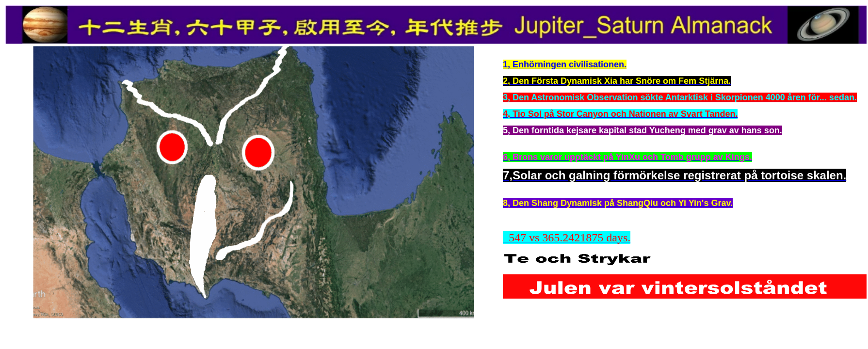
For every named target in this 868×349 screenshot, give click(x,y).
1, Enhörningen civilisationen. (565, 64)
